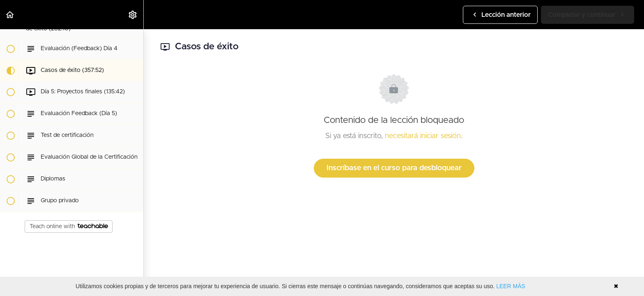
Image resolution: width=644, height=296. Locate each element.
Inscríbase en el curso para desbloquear (394, 168)
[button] (10, 15)
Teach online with (69, 227)
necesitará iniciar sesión (423, 136)
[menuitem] (133, 15)
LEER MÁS (511, 286)
